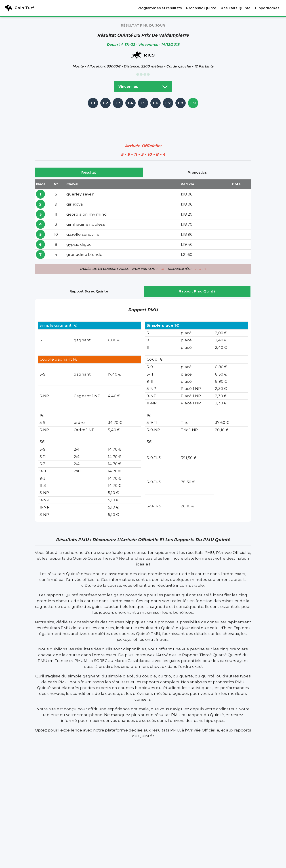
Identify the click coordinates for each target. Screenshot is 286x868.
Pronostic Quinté (201, 8)
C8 (181, 103)
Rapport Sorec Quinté (89, 291)
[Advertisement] (143, 119)
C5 (143, 103)
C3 (118, 103)
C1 (93, 103)
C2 (105, 103)
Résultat (89, 172)
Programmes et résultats (160, 8)
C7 (168, 103)
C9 (193, 103)
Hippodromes (267, 8)
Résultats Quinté (236, 8)
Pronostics (197, 172)
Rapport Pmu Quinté (197, 291)
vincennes (143, 86)
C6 (156, 103)
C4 (131, 103)
